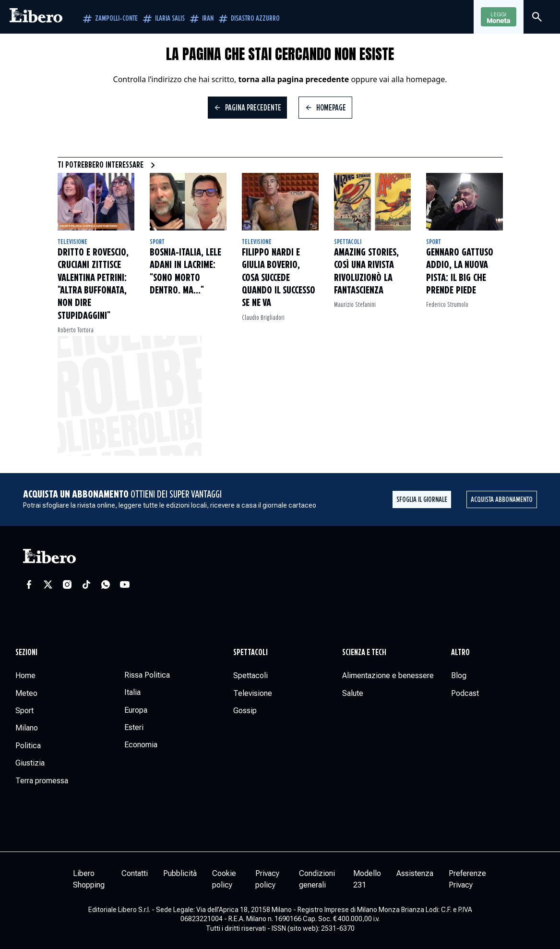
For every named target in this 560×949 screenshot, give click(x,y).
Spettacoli (348, 242)
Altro (460, 653)
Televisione (72, 242)
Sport (157, 242)
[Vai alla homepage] (36, 17)
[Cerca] (537, 17)
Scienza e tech (364, 653)
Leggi (499, 17)
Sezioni (26, 653)
